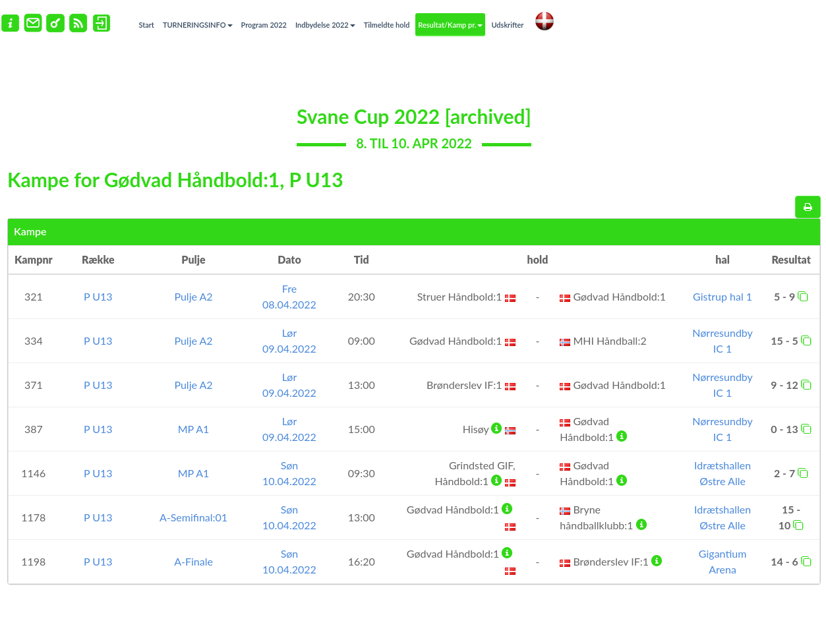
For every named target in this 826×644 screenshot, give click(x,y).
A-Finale (193, 561)
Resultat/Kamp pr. (450, 25)
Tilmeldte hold (387, 25)
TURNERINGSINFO (198, 25)
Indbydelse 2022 (325, 25)
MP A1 (194, 429)
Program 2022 (264, 25)
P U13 (98, 296)
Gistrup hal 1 (723, 296)
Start (147, 25)
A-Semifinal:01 (193, 517)
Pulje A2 (193, 296)
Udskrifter (507, 25)
